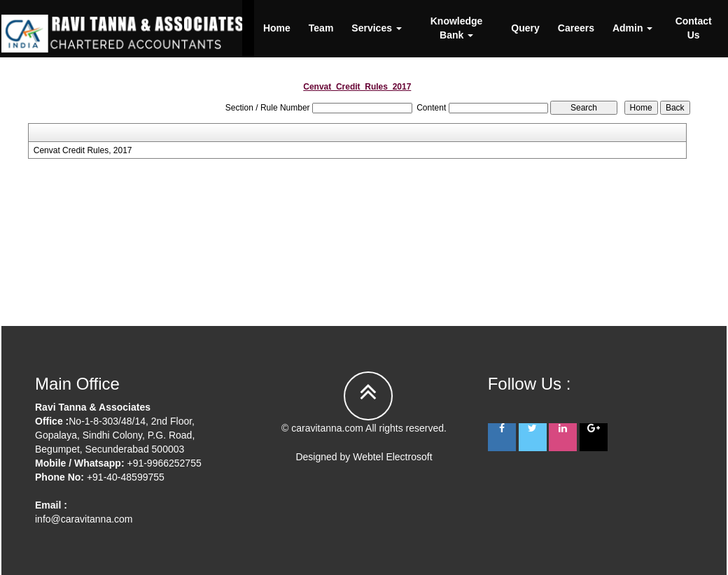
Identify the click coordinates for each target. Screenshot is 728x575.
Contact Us (694, 28)
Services (377, 28)
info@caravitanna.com (84, 519)
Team (321, 28)
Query (525, 28)
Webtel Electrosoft (392, 457)
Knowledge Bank (457, 28)
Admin (632, 28)
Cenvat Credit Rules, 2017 (83, 150)
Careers (576, 28)
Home (277, 28)
